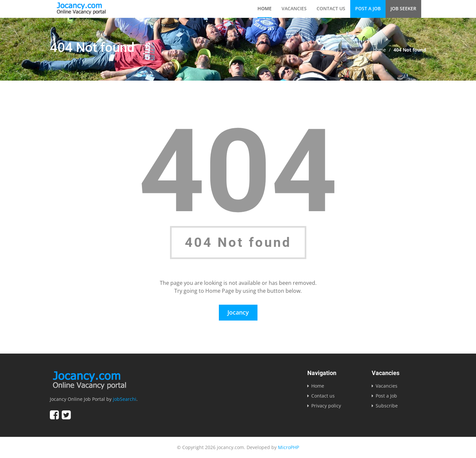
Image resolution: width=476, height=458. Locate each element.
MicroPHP (289, 447)
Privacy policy (326, 406)
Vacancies (294, 8)
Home (265, 8)
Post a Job (368, 8)
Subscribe (387, 406)
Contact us (331, 8)
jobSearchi (125, 399)
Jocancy (238, 312)
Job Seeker (403, 8)
